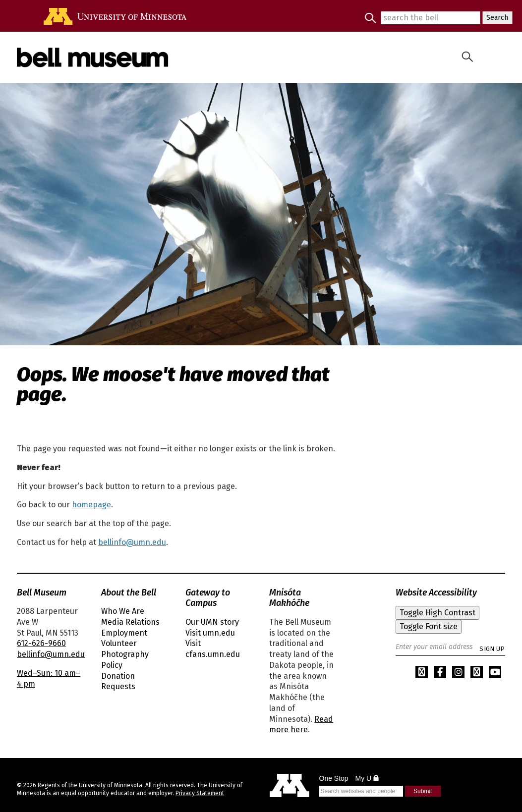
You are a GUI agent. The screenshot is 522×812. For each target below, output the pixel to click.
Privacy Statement (200, 793)
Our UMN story (212, 622)
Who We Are (123, 611)
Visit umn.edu (210, 633)
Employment (124, 633)
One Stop (334, 778)
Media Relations (130, 622)
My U (368, 778)
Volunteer (119, 643)
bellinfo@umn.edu (132, 542)
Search (495, 18)
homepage (91, 505)
